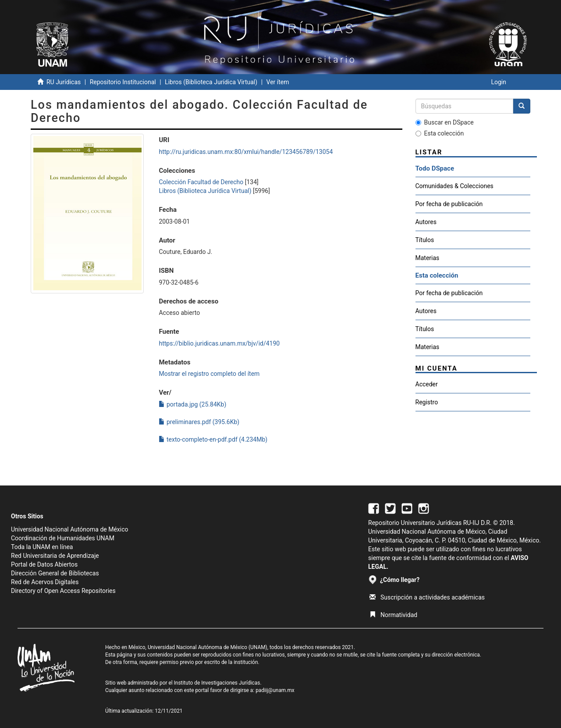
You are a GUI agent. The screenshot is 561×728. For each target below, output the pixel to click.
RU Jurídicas (64, 82)
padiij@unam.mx (275, 690)
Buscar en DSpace (445, 122)
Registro (427, 402)
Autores (426, 222)
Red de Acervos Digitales (45, 582)
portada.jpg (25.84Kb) (192, 404)
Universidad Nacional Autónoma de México (70, 529)
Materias (428, 258)
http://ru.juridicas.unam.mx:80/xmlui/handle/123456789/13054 (246, 152)
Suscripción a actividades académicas (427, 597)
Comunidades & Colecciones (454, 186)
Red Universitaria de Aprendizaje (55, 556)
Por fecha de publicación (449, 204)
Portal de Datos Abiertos (44, 564)
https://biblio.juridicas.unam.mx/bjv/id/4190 (219, 343)
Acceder (427, 384)
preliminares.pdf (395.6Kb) (199, 422)
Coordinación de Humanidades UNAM (63, 538)
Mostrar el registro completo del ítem (209, 374)
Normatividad (393, 615)
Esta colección (440, 133)
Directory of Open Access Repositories (63, 591)
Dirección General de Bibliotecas (55, 573)
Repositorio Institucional (123, 82)
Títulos (425, 240)
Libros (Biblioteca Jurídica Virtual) (211, 82)
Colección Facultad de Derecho (201, 182)
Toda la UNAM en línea (42, 547)
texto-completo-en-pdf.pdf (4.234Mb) (213, 439)
